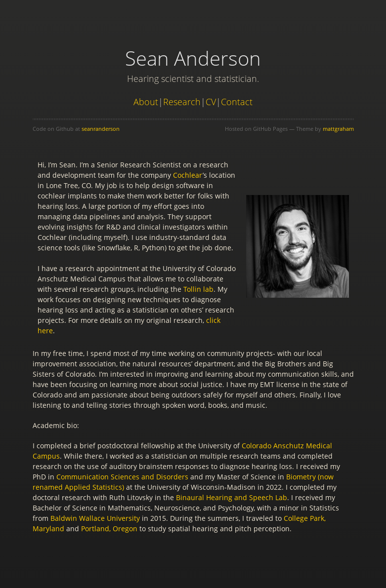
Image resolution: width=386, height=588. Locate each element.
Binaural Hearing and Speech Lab (232, 497)
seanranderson (101, 129)
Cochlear (188, 175)
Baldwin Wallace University (95, 518)
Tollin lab (198, 289)
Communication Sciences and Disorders (122, 477)
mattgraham (338, 129)
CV (211, 102)
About (146, 102)
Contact (237, 102)
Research (182, 102)
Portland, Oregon (109, 529)
